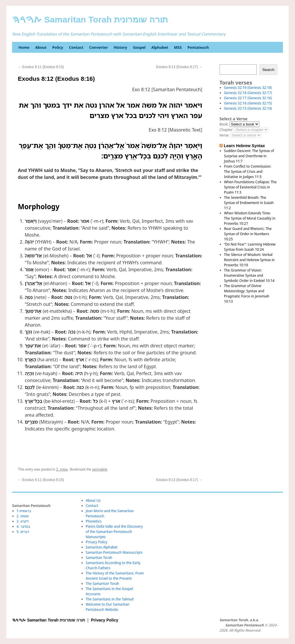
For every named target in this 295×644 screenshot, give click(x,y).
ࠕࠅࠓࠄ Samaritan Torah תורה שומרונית (90, 19)
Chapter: (226, 130)
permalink (100, 469)
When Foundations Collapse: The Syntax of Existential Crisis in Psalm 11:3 (250, 187)
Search (268, 70)
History (120, 47)
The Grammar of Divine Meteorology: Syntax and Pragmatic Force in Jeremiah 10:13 (247, 294)
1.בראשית (24, 511)
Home (24, 47)
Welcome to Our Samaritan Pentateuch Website (108, 607)
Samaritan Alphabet (102, 547)
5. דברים (23, 532)
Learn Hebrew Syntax (244, 146)
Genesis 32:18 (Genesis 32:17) (248, 93)
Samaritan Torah (99, 558)
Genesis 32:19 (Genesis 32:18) (248, 88)
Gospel (139, 47)
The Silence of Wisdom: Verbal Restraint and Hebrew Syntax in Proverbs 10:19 (249, 260)
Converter (99, 47)
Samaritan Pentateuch (244, 625)
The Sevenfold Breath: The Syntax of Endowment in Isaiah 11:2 (249, 203)
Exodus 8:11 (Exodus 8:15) (41, 67)
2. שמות (62, 469)
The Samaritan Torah (103, 584)
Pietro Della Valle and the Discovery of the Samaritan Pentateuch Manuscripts (114, 532)
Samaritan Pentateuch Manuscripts (114, 552)
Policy (58, 47)
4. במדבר (23, 526)
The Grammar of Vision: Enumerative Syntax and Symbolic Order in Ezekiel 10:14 (249, 275)
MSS (178, 47)
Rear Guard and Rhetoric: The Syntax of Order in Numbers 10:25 (248, 234)
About (41, 47)
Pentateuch (198, 47)
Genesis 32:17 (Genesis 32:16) (248, 98)
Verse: (224, 135)
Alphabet (160, 47)
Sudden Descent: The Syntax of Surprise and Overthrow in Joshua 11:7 (249, 156)
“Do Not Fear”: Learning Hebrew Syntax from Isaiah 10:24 (250, 247)
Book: (224, 124)
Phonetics (94, 521)
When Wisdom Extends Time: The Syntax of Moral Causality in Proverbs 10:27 (250, 218)
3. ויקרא (23, 521)
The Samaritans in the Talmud (110, 599)
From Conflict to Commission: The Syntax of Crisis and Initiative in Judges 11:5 (248, 172)
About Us (93, 500)
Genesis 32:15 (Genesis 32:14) (248, 108)
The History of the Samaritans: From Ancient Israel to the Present (115, 576)
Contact (76, 47)
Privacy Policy (97, 542)
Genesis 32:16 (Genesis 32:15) (248, 103)
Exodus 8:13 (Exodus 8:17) (179, 67)
